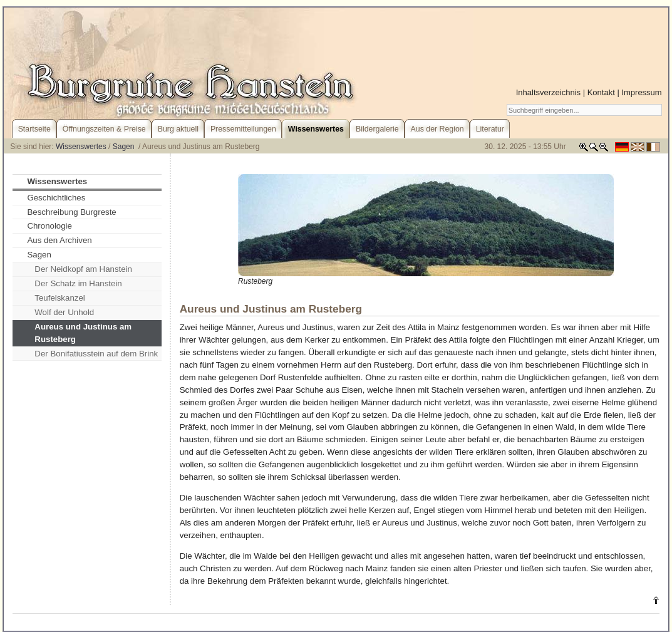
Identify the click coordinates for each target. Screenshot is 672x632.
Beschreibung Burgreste (71, 212)
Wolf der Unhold (64, 312)
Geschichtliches (56, 198)
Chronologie (49, 226)
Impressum (641, 92)
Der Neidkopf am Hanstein (83, 269)
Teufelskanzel (59, 298)
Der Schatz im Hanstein (78, 283)
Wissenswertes (81, 147)
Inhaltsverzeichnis (548, 92)
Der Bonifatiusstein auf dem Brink (96, 354)
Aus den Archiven (59, 240)
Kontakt (601, 92)
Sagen (125, 147)
